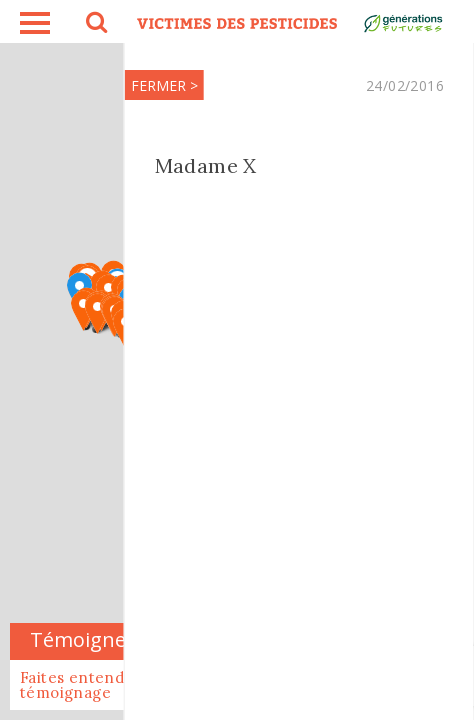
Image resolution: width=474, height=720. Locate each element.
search (95, 25)
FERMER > (114, 85)
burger (35, 23)
